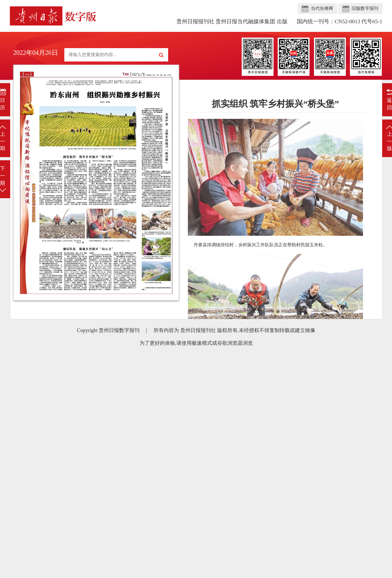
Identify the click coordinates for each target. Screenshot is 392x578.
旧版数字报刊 (365, 8)
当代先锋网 (322, 8)
